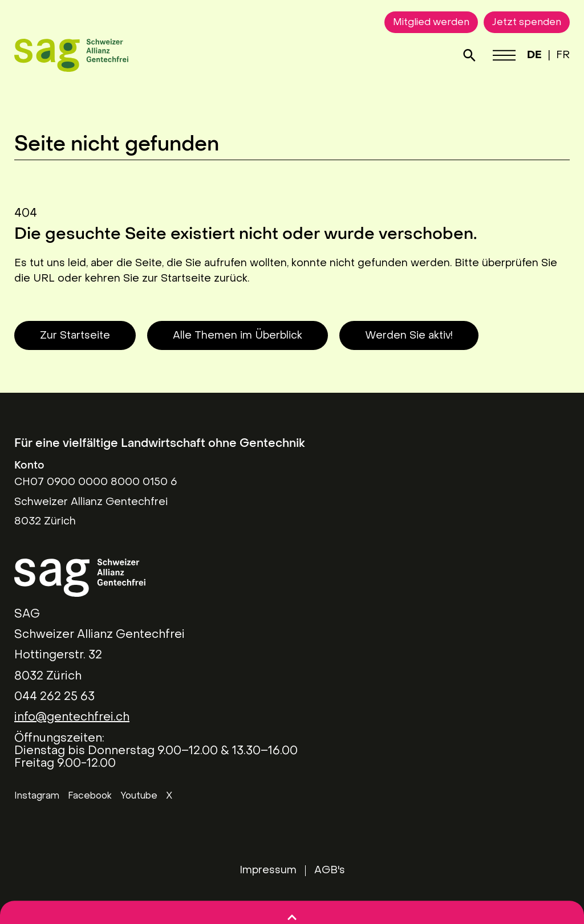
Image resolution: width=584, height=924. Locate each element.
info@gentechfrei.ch (72, 718)
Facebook (90, 796)
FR (563, 56)
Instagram (37, 796)
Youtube (139, 796)
